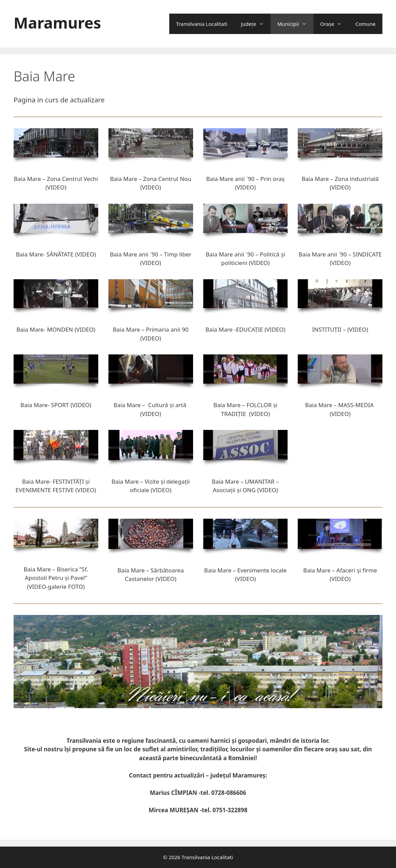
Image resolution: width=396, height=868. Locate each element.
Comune (365, 24)
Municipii (295, 24)
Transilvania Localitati (202, 24)
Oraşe (334, 24)
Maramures (57, 23)
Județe (256, 24)
